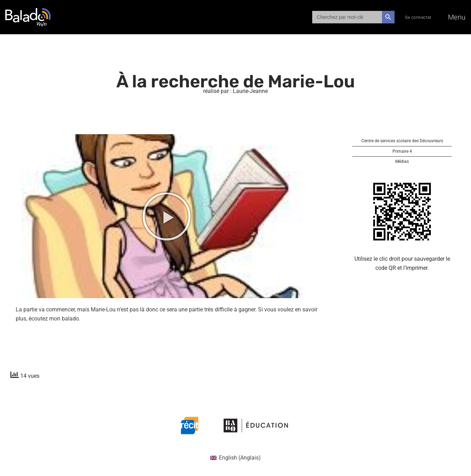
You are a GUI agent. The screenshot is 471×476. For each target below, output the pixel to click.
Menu (457, 17)
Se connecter (418, 17)
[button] (167, 216)
